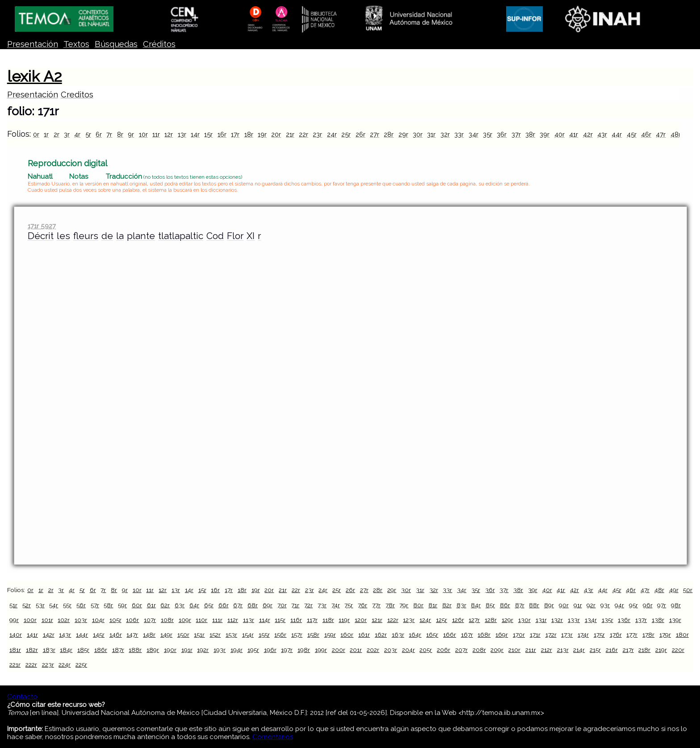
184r (66, 650)
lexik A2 (35, 76)
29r (403, 134)
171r (535, 635)
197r (287, 650)
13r (182, 134)
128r (491, 620)
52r (27, 605)
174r (583, 635)
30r (418, 134)
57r (95, 605)
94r (619, 605)
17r (235, 134)
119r (344, 620)
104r (98, 620)
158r (313, 635)
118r (328, 620)
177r (632, 635)
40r (560, 134)
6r (99, 134)
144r (82, 635)
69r (268, 605)
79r (404, 605)
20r (276, 134)
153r (231, 635)
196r (270, 650)
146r (116, 635)
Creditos (77, 95)
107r (150, 620)
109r (185, 620)
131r (541, 620)
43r (602, 134)
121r (377, 620)
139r (675, 620)
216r (612, 650)
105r (115, 620)
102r (64, 620)
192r (203, 650)
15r (208, 134)
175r (599, 635)
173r (567, 635)
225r (81, 664)
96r (648, 605)
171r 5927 (42, 226)
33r (459, 134)
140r (16, 635)
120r (361, 620)
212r (547, 650)
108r (167, 620)
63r (180, 605)
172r (551, 635)
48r (676, 134)
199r (321, 650)
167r (467, 635)
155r (264, 635)
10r (143, 134)
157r (297, 635)
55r (67, 605)
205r (426, 650)
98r (676, 605)
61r (151, 605)
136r (624, 620)
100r (30, 620)
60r (137, 605)
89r (549, 605)
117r (312, 620)
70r (282, 605)
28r (389, 134)
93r (605, 605)
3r (67, 134)
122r (393, 620)
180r (682, 635)
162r (381, 635)
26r (360, 134)
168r (484, 635)
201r (356, 650)
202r (373, 650)
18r (249, 134)
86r (505, 605)
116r (296, 620)
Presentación (33, 44)
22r (304, 134)
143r (65, 635)
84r (476, 605)
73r (322, 605)
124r (425, 620)
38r (530, 134)
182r (32, 650)
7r (109, 134)
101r (47, 620)
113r (249, 620)
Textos (76, 44)
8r (120, 134)
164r (415, 635)
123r (409, 620)
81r (433, 605)
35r (488, 134)
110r (201, 620)
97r (662, 605)
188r (135, 650)
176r (616, 635)
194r (237, 650)
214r (579, 650)
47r (661, 134)
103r (81, 620)
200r (339, 650)
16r (222, 134)
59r (122, 605)
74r (336, 605)
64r (194, 605)
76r (363, 605)
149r (166, 635)
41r (574, 134)
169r (502, 635)
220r (678, 650)
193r (220, 650)
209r (497, 650)
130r (524, 620)
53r (40, 605)
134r (591, 620)
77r (376, 605)
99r (14, 620)
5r (88, 134)
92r (591, 605)
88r (534, 605)
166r (450, 635)
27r (375, 134)
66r (224, 605)
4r (77, 134)
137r (641, 620)
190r (170, 650)
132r (557, 620)
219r (661, 650)
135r (608, 620)
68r (253, 605)
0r (36, 134)
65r (209, 605)
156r (280, 635)
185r (83, 650)
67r (238, 605)
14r (195, 134)
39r (545, 134)
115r (280, 620)
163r (398, 635)
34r (474, 134)
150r (183, 635)
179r (665, 635)
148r (149, 635)
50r (688, 590)
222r (31, 664)
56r (81, 605)
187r (118, 650)
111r (217, 620)
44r (617, 134)
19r (262, 134)
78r (390, 605)
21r (290, 134)
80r (418, 605)
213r (563, 650)
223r (48, 664)
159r (330, 635)
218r (644, 650)
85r (490, 605)
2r (57, 134)
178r (648, 635)
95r (633, 605)
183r (49, 650)
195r (253, 650)
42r (588, 134)
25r (346, 134)
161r (364, 635)
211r (531, 650)
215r (595, 650)
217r (628, 650)
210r (514, 650)
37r (516, 134)
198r (304, 650)
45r (632, 134)
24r (332, 134)
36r (502, 134)
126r (458, 620)
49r (674, 590)
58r (108, 605)
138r (658, 620)
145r (99, 635)
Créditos (159, 44)
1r (46, 134)
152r (215, 635)
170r (519, 635)
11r (156, 134)
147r (132, 635)
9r (131, 134)
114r (265, 620)
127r (474, 620)
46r (646, 134)
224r (65, 664)
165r (432, 635)
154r (248, 635)
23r (317, 134)
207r (461, 650)
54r (54, 605)
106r (132, 620)
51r (13, 605)
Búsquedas (116, 44)
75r (349, 605)
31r (431, 134)
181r (15, 650)
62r (165, 605)
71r (295, 605)
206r (444, 650)
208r (479, 650)
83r (461, 605)
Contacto (22, 697)
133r (574, 620)
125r (442, 620)
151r (199, 635)
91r (578, 605)
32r (445, 134)
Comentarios (273, 737)
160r (347, 635)
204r (409, 650)
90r (564, 605)
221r (15, 664)
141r (32, 635)
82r (447, 605)
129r (507, 620)
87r (520, 605)
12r (169, 134)
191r (187, 650)
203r (391, 650)
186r (101, 650)
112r (233, 620)
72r (308, 605)
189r (153, 650)
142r (49, 635)
